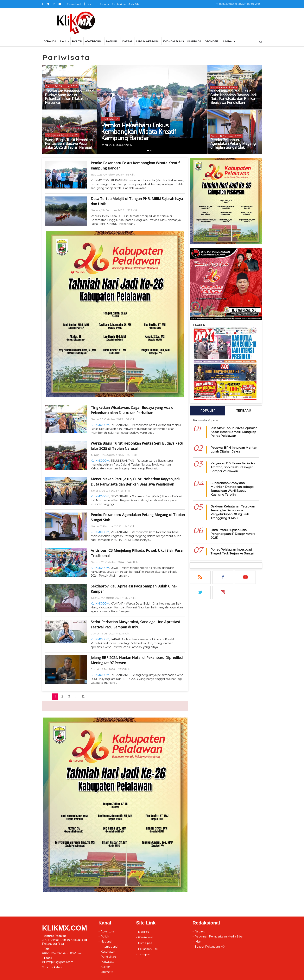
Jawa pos (144, 954)
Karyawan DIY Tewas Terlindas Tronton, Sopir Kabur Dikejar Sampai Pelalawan (233, 467)
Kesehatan (108, 952)
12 (83, 697)
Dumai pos (145, 943)
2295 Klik (124, 669)
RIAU (63, 41)
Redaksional (74, 4)
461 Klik (125, 491)
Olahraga (194, 41)
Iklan (90, 4)
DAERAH (128, 41)
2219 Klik (124, 633)
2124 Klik (130, 598)
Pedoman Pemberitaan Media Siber (120, 4)
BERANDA (50, 41)
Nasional (113, 41)
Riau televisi (146, 937)
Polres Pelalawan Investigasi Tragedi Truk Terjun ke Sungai (232, 551)
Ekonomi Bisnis (173, 41)
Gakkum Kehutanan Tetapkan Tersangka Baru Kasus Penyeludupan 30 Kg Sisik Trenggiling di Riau (233, 512)
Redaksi (200, 931)
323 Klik (133, 210)
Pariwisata (108, 962)
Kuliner (105, 967)
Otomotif (211, 41)
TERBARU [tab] (244, 411)
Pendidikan (108, 957)
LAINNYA (227, 41)
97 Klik (131, 419)
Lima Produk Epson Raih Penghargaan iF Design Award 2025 (233, 534)
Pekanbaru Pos (148, 949)
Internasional (109, 947)
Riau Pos (144, 932)
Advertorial (108, 931)
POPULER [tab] (208, 411)
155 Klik (130, 175)
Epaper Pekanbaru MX (210, 947)
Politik (77, 41)
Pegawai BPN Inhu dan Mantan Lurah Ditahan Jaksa (234, 450)
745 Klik (130, 526)
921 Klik (132, 455)
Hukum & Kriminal (148, 41)
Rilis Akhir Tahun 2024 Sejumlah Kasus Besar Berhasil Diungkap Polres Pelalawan (234, 432)
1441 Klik (133, 562)
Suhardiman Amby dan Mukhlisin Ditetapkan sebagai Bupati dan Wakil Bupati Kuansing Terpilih (232, 489)
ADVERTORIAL (94, 41)
